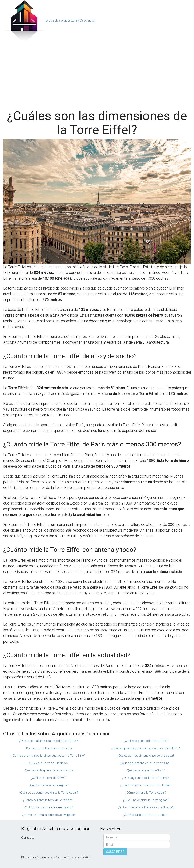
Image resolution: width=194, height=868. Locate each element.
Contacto (28, 838)
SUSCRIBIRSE (115, 852)
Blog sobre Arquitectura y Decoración (71, 20)
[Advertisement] (97, 73)
